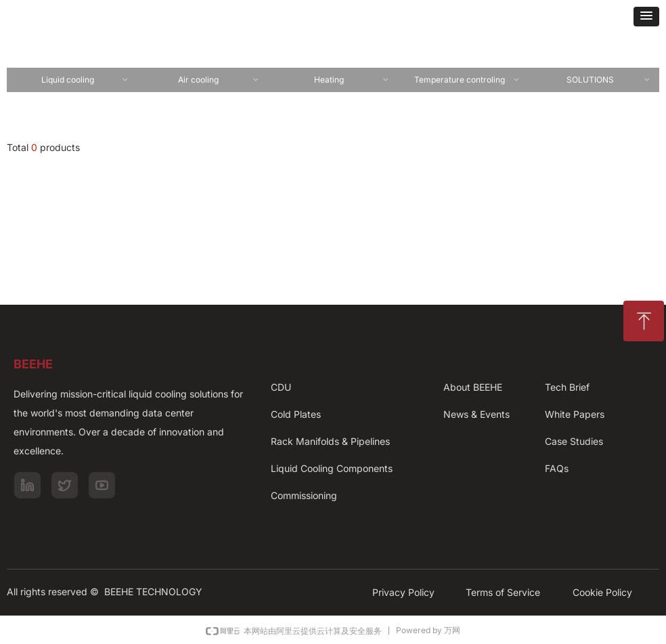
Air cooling (219, 80)
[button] (646, 17)
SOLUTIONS (609, 80)
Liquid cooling (85, 80)
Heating (352, 80)
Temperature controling (467, 80)
